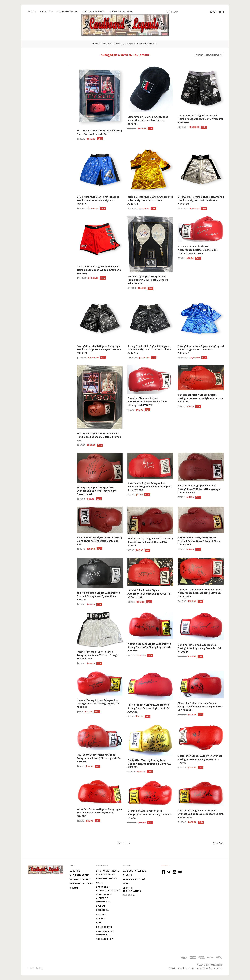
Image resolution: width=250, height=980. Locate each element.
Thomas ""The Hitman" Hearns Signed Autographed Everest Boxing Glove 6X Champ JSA (200, 593)
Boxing (119, 44)
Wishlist (40, 968)
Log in (213, 12)
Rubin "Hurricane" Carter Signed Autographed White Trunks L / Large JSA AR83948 (97, 655)
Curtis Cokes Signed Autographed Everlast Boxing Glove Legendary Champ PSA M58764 (201, 814)
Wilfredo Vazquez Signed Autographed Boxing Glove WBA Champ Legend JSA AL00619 (149, 647)
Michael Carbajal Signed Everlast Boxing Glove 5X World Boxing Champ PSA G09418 (150, 542)
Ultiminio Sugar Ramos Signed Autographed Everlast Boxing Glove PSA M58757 (150, 814)
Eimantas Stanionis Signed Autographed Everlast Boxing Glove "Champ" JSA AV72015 (198, 250)
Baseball (101, 906)
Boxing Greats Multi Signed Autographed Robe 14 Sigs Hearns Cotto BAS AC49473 (150, 200)
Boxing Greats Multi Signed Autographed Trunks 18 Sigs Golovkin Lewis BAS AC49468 (201, 200)
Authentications (67, 12)
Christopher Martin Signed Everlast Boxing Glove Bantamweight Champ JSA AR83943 (200, 398)
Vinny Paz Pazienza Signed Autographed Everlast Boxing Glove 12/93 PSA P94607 (100, 813)
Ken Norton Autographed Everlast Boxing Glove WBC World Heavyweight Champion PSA (199, 489)
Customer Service (93, 12)
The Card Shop (105, 939)
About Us (46, 12)
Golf (99, 923)
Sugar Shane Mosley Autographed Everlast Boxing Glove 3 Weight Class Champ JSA (199, 541)
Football (101, 914)
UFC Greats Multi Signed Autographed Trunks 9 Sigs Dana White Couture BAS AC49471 (99, 270)
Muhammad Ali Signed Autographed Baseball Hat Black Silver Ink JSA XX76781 (148, 120)
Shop (31, 12)
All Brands (128, 895)
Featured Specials (107, 878)
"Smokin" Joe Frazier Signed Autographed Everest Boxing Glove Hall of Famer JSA (149, 594)
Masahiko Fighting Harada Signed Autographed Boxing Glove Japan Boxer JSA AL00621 (200, 707)
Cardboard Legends (134, 871)
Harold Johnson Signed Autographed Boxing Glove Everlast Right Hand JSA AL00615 (149, 708)
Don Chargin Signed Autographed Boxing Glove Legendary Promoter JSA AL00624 (200, 648)
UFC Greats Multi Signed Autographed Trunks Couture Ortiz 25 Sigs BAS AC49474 (98, 200)
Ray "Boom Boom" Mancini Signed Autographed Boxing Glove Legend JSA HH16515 (99, 758)
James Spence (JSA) (134, 879)
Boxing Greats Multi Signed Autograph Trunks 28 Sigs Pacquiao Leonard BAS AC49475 (149, 350)
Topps (126, 884)
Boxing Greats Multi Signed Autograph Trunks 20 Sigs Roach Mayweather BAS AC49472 (99, 350)
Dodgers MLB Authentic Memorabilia (104, 898)
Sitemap (74, 888)
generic (127, 875)
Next (219, 843)
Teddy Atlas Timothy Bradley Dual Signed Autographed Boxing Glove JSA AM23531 (149, 764)
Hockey (100, 919)
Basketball (103, 910)
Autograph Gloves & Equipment (140, 44)
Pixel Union (191, 968)
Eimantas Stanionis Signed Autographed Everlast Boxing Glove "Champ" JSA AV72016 (147, 402)
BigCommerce (215, 968)
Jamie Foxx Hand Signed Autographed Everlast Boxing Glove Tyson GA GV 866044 (98, 596)
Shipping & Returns (120, 12)
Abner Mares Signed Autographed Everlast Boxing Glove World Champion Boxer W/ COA (149, 487)
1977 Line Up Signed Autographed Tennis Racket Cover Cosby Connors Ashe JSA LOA (148, 280)
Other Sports (107, 44)
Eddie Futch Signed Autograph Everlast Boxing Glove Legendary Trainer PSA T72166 (200, 759)
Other (100, 883)
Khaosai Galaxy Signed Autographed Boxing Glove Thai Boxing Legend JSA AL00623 (98, 704)
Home (95, 44)
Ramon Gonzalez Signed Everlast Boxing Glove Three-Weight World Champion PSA (100, 541)
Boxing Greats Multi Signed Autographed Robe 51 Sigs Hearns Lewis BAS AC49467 (201, 350)
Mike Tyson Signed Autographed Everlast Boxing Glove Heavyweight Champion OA (97, 491)
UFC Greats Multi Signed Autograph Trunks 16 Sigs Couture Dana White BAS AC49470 (200, 119)
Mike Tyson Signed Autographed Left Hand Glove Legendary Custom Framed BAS (99, 437)
